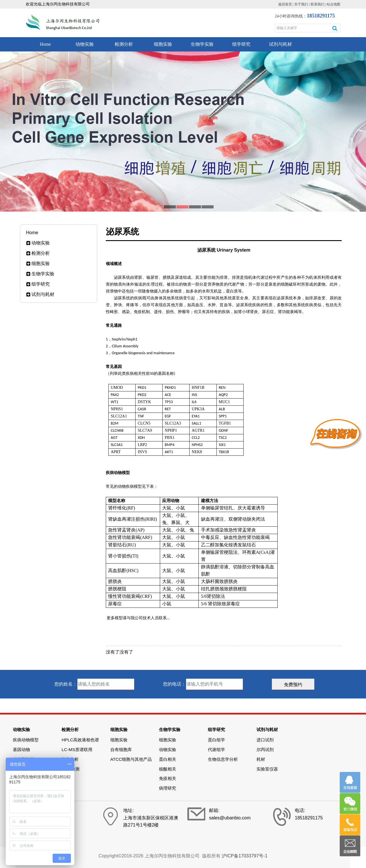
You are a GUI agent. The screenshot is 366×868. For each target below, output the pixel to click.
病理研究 (168, 788)
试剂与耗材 (281, 44)
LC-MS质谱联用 (77, 749)
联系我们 (317, 4)
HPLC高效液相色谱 (80, 740)
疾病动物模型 (26, 740)
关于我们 (301, 4)
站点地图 (333, 4)
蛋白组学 (216, 740)
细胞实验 (163, 44)
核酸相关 (168, 769)
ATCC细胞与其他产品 (131, 759)
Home (45, 44)
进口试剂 (265, 740)
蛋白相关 (168, 759)
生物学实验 (202, 44)
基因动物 (21, 749)
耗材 (261, 759)
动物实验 (85, 44)
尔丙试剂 (265, 749)
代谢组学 (216, 749)
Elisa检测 (70, 769)
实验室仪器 (267, 769)
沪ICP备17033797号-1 (244, 856)
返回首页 (285, 4)
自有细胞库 (121, 749)
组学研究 (241, 44)
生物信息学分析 (223, 759)
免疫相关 (168, 778)
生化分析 (70, 759)
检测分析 (124, 44)
